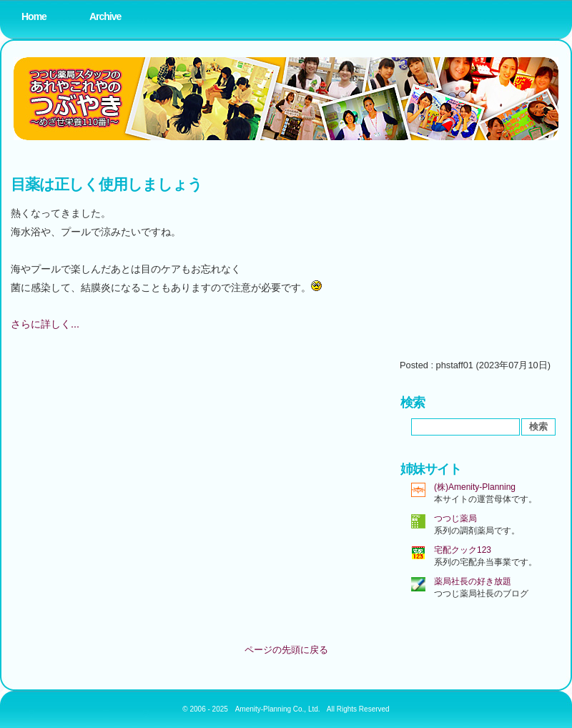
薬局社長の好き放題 (473, 581)
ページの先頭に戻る (286, 650)
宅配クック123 (463, 550)
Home (34, 16)
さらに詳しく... (45, 324)
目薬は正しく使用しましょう (106, 184)
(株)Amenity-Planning (475, 487)
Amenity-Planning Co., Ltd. (278, 709)
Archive (105, 16)
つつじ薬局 (455, 518)
